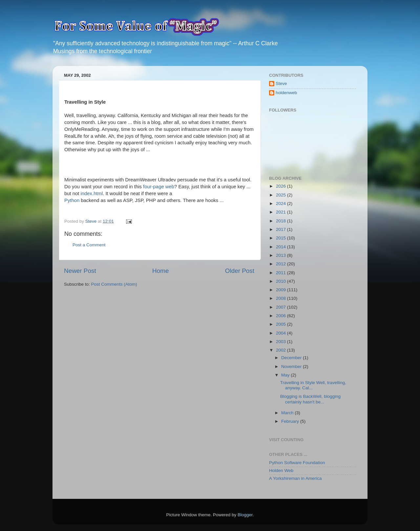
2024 (282, 204)
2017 (282, 229)
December (292, 358)
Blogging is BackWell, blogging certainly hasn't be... (310, 399)
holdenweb (286, 93)
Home (160, 271)
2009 (282, 290)
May (286, 375)
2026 (282, 186)
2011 (282, 273)
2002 (282, 350)
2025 (282, 195)
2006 (282, 316)
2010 (282, 281)
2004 (282, 333)
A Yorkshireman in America (295, 478)
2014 (282, 247)
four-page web (159, 187)
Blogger (245, 515)
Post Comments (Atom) (114, 284)
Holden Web (281, 470)
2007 (282, 307)
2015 (282, 238)
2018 (282, 221)
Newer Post (80, 271)
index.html (92, 194)
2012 (282, 264)
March (288, 413)
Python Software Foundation (297, 463)
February (291, 421)
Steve (281, 83)
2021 (282, 212)
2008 (282, 298)
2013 (282, 255)
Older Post (240, 271)
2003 (282, 342)
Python (72, 200)
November (292, 367)
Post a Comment (89, 245)
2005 (282, 324)
